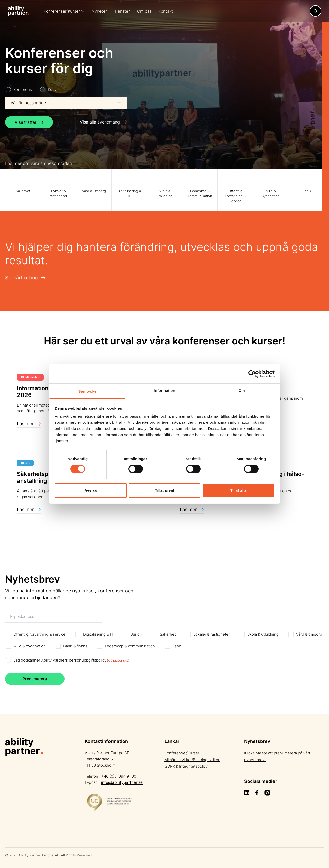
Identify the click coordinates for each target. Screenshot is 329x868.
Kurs (52, 89)
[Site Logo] (19, 11)
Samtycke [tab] (88, 391)
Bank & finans (75, 646)
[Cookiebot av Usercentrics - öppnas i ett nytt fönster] (252, 374)
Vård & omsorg (309, 634)
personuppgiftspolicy (88, 660)
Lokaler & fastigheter (212, 634)
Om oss (144, 11)
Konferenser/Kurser (62, 11)
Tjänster (122, 11)
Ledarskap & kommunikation (130, 646)
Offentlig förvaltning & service (39, 634)
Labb (177, 646)
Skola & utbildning (263, 634)
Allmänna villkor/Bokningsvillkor (192, 760)
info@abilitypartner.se (122, 782)
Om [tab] (241, 390)
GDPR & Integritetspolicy (186, 766)
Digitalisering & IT (98, 634)
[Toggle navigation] (316, 11)
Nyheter (99, 11)
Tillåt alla (239, 490)
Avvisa (91, 490)
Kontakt (166, 11)
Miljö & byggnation (30, 646)
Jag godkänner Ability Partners (71, 660)
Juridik (137, 634)
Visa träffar (29, 122)
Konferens (23, 89)
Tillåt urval (165, 490)
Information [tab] (164, 390)
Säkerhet (168, 634)
